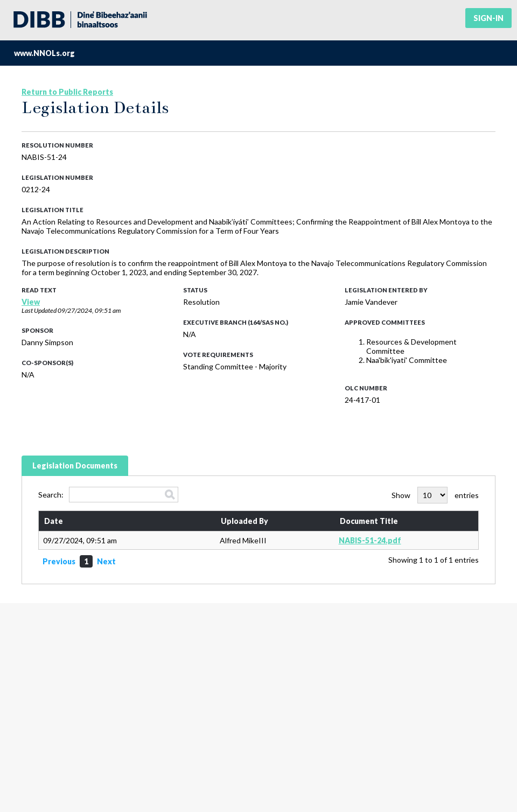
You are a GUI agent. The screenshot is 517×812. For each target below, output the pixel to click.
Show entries (435, 495)
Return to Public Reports (67, 92)
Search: (108, 495)
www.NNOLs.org (44, 53)
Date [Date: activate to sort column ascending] (54, 521)
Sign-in (488, 18)
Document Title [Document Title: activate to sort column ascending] (369, 521)
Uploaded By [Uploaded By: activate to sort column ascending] (244, 521)
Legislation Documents (75, 465)
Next (106, 561)
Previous (59, 561)
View (31, 302)
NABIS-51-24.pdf (370, 540)
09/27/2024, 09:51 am (89, 310)
